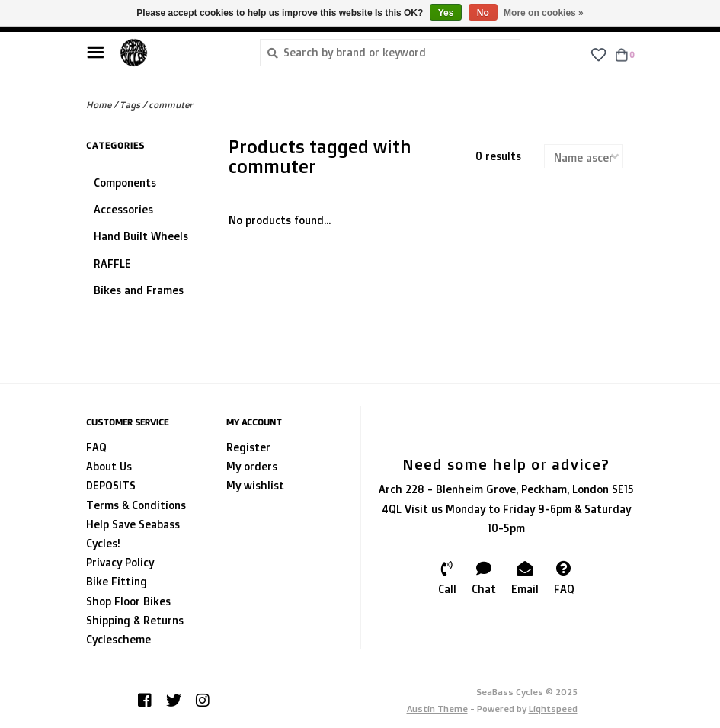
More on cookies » (544, 13)
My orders (252, 466)
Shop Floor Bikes (128, 601)
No (483, 13)
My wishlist (255, 485)
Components (125, 183)
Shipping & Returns (135, 620)
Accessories (123, 209)
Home (99, 105)
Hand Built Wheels (141, 236)
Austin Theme (437, 709)
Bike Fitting (117, 581)
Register (248, 447)
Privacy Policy (120, 562)
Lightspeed (553, 709)
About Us (109, 466)
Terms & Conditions (136, 505)
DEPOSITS (111, 485)
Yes (446, 13)
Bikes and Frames (139, 290)
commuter (171, 105)
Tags (130, 105)
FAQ (96, 447)
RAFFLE (112, 263)
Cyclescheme (118, 639)
